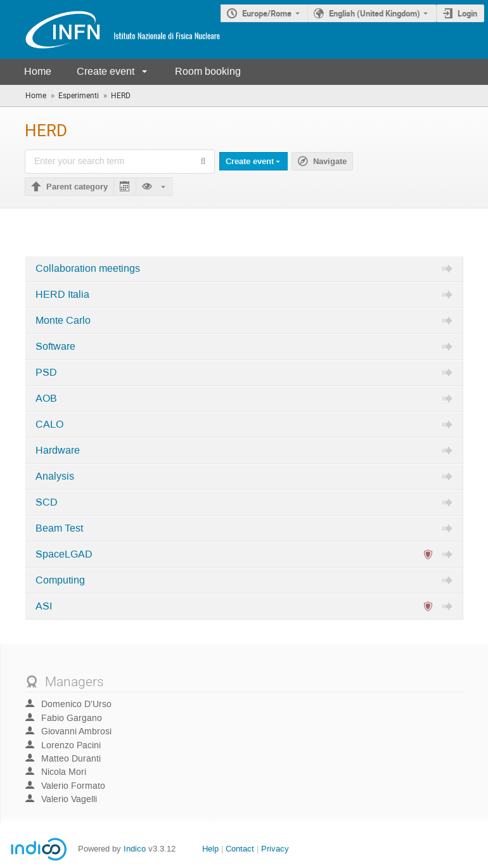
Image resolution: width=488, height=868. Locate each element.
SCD (47, 502)
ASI (44, 606)
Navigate (330, 162)
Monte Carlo (63, 321)
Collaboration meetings (88, 269)
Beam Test (59, 528)
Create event (106, 71)
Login (467, 13)
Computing (60, 580)
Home (38, 71)
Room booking (208, 71)
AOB (46, 399)
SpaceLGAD (64, 554)
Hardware (58, 450)
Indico (135, 849)
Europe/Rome (267, 13)
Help (210, 849)
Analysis (55, 476)
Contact (240, 849)
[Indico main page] (110, 29)
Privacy (275, 849)
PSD (46, 373)
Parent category (77, 187)
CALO (49, 424)
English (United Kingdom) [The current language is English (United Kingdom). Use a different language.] (375, 13)
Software (55, 347)
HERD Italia (62, 295)
